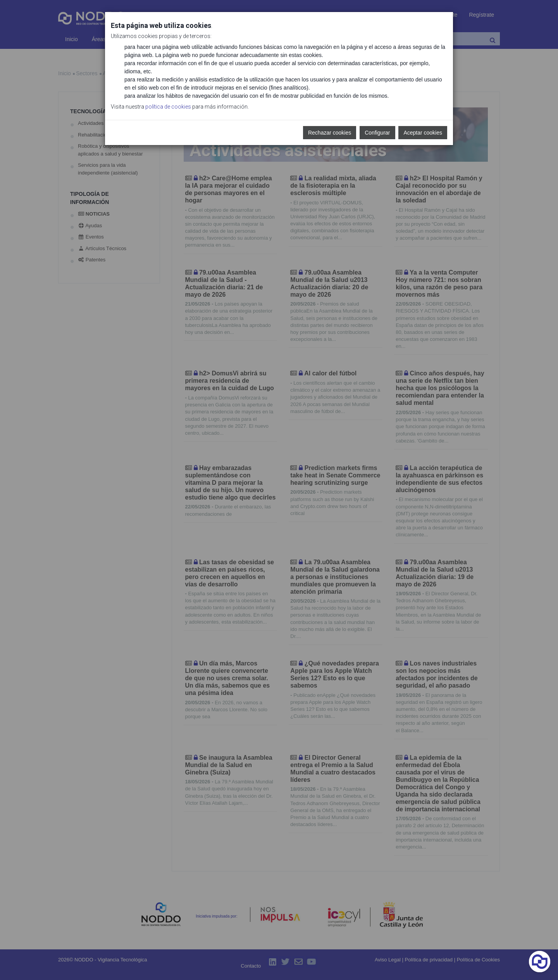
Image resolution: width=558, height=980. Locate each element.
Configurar (377, 133)
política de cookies (168, 107)
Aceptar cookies (423, 133)
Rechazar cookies (330, 133)
